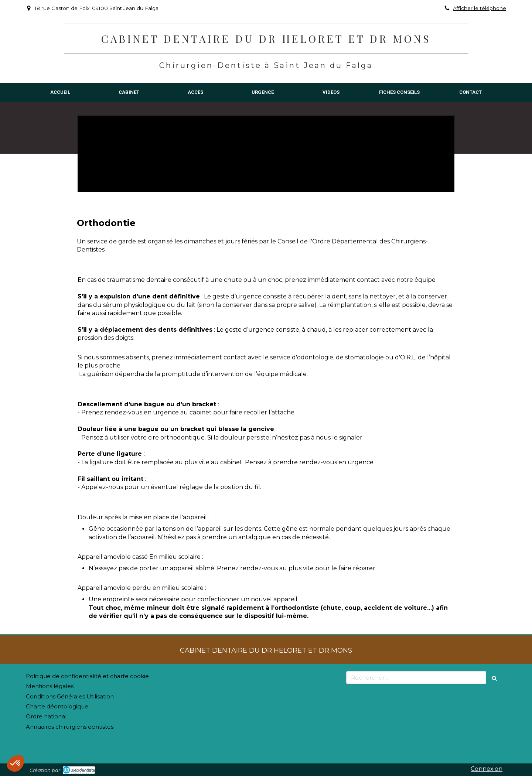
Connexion (487, 769)
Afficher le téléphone (480, 8)
